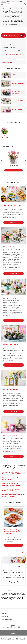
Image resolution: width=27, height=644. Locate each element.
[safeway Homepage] (7, 4)
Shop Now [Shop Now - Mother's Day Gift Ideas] (17, 456)
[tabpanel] (13, 161)
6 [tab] (16, 177)
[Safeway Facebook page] (4, 628)
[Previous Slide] (2, 160)
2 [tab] (11, 177)
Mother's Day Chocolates (19, 92)
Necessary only (15, 643)
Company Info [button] (13, 616)
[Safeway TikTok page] (23, 628)
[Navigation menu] (2, 4)
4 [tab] (14, 177)
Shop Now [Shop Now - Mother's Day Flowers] (17, 411)
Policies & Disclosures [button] (13, 619)
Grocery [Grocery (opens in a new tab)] (4, 1)
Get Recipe (17, 545)
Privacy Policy (8, 641)
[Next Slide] (25, 160)
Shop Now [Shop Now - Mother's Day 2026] (17, 274)
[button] (22, 4)
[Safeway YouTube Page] (19, 628)
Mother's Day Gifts (18, 109)
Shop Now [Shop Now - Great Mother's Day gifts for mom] (17, 222)
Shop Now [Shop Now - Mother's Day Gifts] (17, 320)
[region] (13, 640)
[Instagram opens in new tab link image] (15, 628)
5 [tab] (15, 177)
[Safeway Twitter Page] (8, 628)
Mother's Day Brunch (19, 84)
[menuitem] (6, 35)
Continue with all (22, 643)
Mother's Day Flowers (19, 75)
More (22, 35)
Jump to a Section (13, 62)
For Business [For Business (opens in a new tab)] (19, 1)
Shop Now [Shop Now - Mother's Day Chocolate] (17, 365)
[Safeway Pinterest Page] (11, 628)
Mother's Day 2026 (18, 101)
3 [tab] (12, 177)
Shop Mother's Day (14, 55)
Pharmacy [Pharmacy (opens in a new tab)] (13, 1)
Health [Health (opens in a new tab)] (8, 1)
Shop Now (17, 170)
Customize (22, 640)
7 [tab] (18, 177)
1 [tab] (9, 177)
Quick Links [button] (13, 614)
